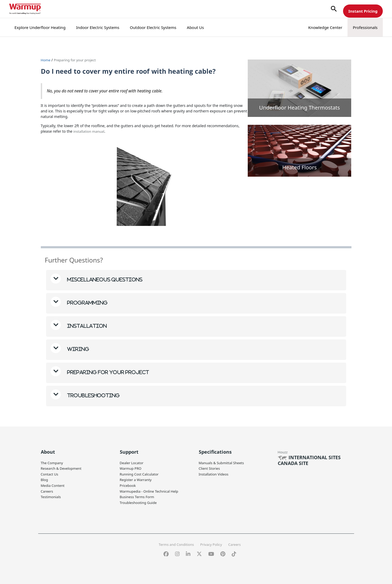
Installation (86, 325)
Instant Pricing (363, 11)
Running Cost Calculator (141, 473)
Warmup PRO (131, 468)
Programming (87, 302)
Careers (47, 490)
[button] (334, 9)
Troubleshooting (93, 395)
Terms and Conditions (175, 543)
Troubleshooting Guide (140, 501)
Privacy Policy (212, 543)
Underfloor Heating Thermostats (299, 108)
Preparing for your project (77, 60)
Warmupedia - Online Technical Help (151, 490)
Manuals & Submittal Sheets (223, 462)
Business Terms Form (138, 495)
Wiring (78, 348)
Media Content (54, 484)
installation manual (90, 131)
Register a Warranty (137, 479)
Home (46, 60)
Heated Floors (299, 167)
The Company (53, 462)
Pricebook (128, 484)
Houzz (283, 451)
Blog (45, 479)
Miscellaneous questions (104, 279)
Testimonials (52, 495)
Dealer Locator (133, 462)
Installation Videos (215, 473)
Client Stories (210, 468)
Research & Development (63, 468)
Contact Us (50, 473)
